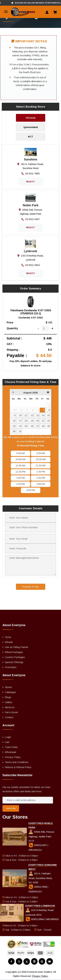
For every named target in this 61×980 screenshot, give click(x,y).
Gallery (9, 702)
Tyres (8, 637)
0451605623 (52, 919)
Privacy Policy (13, 757)
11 (26, 415)
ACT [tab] (30, 137)
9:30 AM (41, 453)
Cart (7, 742)
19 (32, 421)
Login (8, 737)
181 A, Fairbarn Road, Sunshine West (30, 166)
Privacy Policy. (40, 976)
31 (20, 431)
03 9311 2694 (30, 265)
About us (10, 707)
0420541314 (35, 891)
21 (43, 421)
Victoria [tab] (30, 118)
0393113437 (38, 845)
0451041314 (35, 850)
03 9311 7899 (30, 174)
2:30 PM (41, 478)
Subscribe (11, 808)
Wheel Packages (14, 652)
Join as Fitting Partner (17, 647)
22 (49, 421)
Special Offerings (14, 662)
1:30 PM (41, 472)
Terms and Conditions (17, 762)
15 (49, 415)
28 (43, 426)
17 (20, 421)
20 (38, 421)
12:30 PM (20, 472)
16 (14, 421)
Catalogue (10, 692)
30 (14, 431)
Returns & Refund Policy (18, 767)
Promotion (11, 667)
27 (38, 426)
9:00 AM (20, 453)
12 (32, 415)
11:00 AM (20, 466)
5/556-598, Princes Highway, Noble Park (30, 212)
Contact (9, 717)
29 (49, 426)
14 (43, 415)
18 (26, 421)
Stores (8, 687)
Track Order (11, 747)
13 (38, 415)
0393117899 (38, 887)
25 (26, 426)
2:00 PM (20, 478)
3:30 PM (20, 484)
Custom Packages (15, 657)
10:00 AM (20, 459)
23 (14, 426)
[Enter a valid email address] (28, 800)
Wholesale (10, 752)
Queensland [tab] (31, 127)
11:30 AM (41, 466)
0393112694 (35, 919)
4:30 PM (31, 490)
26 (32, 426)
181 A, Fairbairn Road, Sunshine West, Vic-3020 (40, 878)
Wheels (9, 642)
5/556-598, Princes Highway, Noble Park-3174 (41, 836)
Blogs (8, 697)
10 (20, 415)
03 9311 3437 (30, 219)
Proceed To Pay (30, 587)
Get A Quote (11, 712)
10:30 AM (41, 459)
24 (20, 426)
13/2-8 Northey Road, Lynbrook (30, 258)
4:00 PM (41, 484)
